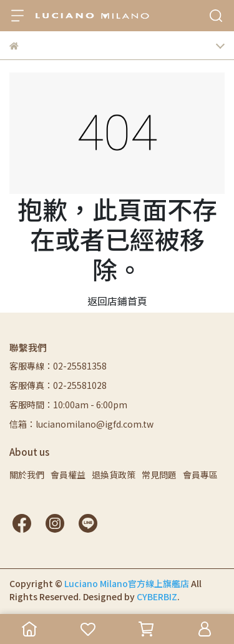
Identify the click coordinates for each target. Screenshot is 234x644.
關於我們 (27, 475)
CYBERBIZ (157, 596)
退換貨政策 (114, 475)
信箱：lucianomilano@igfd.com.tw (81, 424)
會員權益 (68, 475)
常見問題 (159, 475)
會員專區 (200, 475)
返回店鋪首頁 (117, 301)
